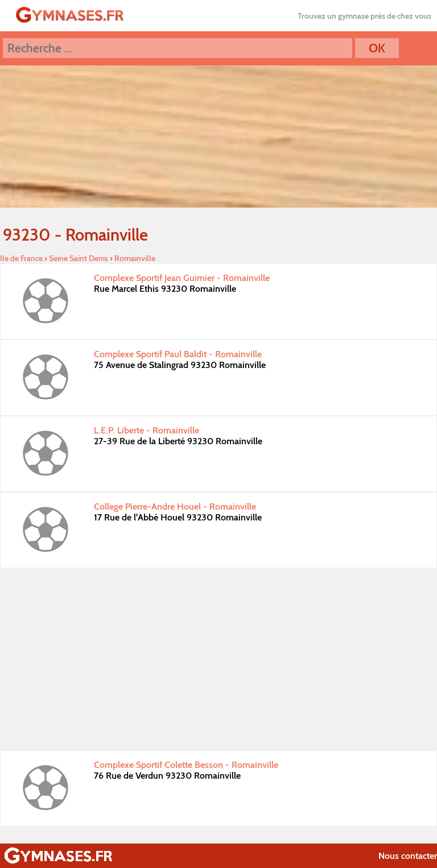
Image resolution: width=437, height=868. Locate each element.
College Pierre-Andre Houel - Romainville (175, 507)
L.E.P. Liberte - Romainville (147, 430)
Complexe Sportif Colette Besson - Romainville (186, 765)
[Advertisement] (218, 659)
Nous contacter (408, 856)
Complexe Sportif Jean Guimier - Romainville (182, 278)
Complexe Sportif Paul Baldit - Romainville (178, 354)
